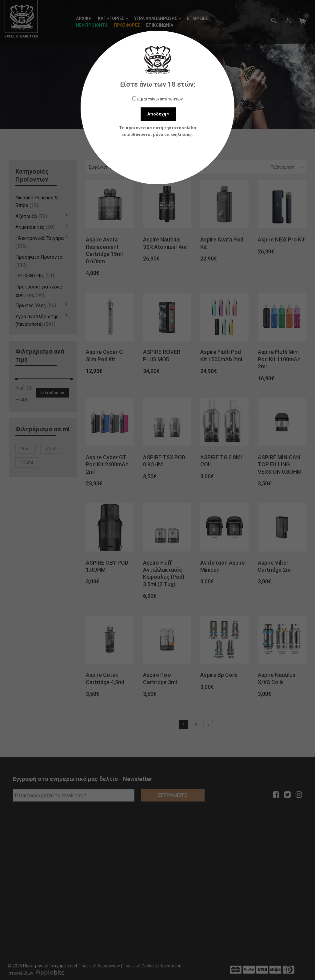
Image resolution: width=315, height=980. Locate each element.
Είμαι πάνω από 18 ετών (157, 99)
